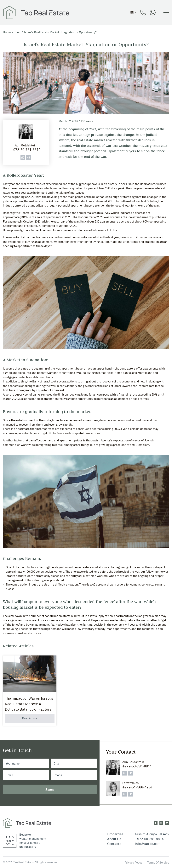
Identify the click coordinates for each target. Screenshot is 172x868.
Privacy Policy (133, 863)
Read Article (30, 718)
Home (7, 32)
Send (50, 789)
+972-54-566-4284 (137, 787)
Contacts (114, 844)
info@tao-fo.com (148, 844)
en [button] (132, 12)
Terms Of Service (158, 863)
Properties (115, 834)
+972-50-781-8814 (26, 150)
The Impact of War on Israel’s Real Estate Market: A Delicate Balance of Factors (29, 704)
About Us (114, 839)
